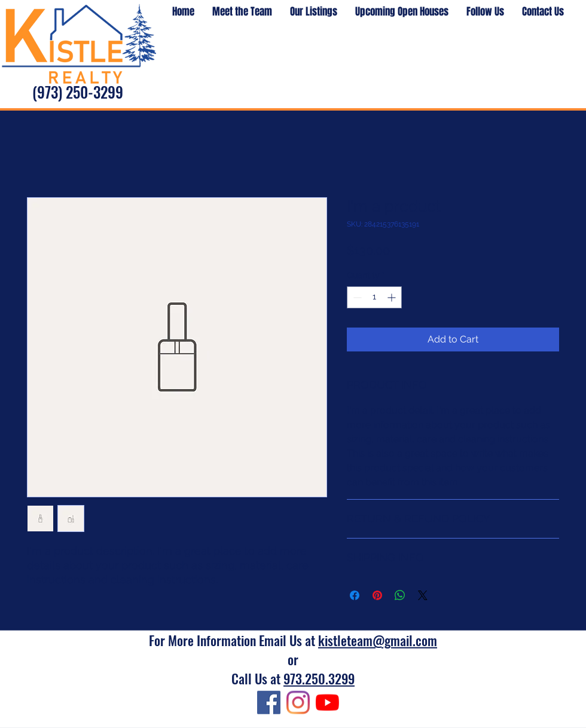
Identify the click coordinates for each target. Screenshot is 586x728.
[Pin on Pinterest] (377, 595)
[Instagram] (298, 703)
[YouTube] (327, 703)
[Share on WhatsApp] (400, 595)
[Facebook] (269, 703)
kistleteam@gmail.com (378, 640)
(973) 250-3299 (78, 92)
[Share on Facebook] (355, 595)
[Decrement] (356, 297)
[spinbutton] (374, 297)
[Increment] (393, 297)
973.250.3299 (319, 678)
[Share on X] (423, 595)
